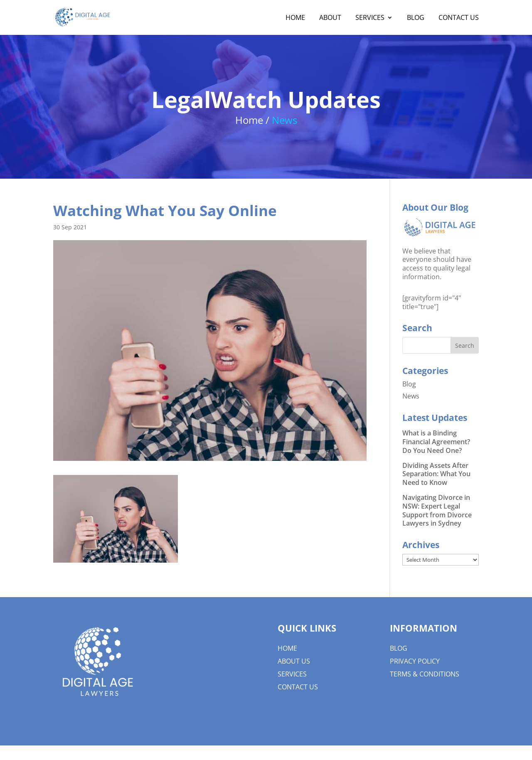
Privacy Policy (415, 661)
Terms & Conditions (425, 674)
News (411, 396)
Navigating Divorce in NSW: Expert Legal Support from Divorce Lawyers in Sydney (437, 510)
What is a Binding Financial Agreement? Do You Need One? (436, 442)
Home (295, 18)
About (330, 18)
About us (294, 661)
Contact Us (459, 18)
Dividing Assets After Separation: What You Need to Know (436, 474)
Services (370, 18)
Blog (416, 18)
